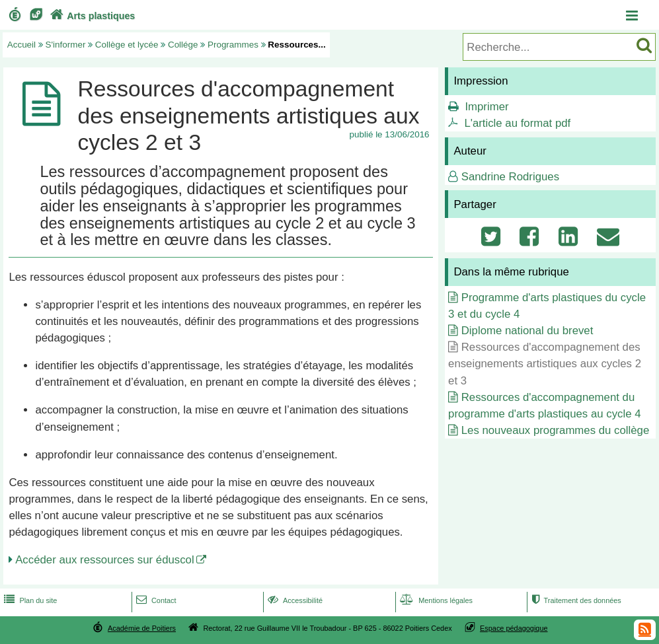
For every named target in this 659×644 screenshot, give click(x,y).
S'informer (66, 45)
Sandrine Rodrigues (510, 177)
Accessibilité (294, 600)
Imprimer (486, 107)
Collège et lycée (127, 45)
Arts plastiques (91, 16)
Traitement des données (575, 600)
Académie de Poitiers (142, 628)
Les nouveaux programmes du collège (556, 430)
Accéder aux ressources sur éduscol (105, 560)
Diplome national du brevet (527, 331)
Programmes (233, 45)
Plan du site (29, 600)
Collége (183, 45)
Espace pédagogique (514, 628)
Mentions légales (435, 600)
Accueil (21, 45)
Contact (155, 600)
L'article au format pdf (517, 123)
